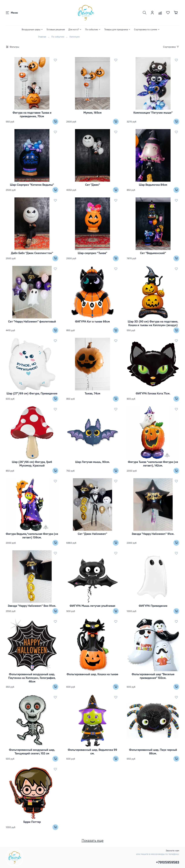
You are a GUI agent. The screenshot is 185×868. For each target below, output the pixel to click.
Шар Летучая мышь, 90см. (92, 462)
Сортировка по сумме (147, 29)
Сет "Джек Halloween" (92, 534)
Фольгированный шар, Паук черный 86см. (153, 751)
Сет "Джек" (92, 185)
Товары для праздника (117, 29)
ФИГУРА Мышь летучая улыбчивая (92, 606)
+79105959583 (168, 862)
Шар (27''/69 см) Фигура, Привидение (32, 393)
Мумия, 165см (92, 113)
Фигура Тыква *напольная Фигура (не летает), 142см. (153, 464)
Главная (42, 37)
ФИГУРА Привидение (153, 606)
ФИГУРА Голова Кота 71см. (153, 393)
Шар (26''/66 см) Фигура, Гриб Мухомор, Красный (32, 464)
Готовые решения (56, 29)
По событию (93, 29)
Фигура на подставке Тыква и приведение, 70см (32, 114)
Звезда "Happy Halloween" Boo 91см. (32, 606)
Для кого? (75, 29)
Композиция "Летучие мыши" (153, 113)
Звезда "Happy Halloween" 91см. (153, 534)
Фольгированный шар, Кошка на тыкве (92, 674)
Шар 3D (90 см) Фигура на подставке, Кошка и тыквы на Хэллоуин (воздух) (153, 323)
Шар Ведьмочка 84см (153, 185)
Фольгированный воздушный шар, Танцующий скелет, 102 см (32, 751)
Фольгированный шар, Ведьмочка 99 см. (92, 751)
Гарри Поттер (32, 822)
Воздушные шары (32, 29)
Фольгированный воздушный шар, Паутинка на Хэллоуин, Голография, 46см (32, 678)
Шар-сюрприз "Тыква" (92, 253)
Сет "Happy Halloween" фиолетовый (32, 321)
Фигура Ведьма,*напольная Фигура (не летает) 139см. (32, 536)
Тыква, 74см (92, 393)
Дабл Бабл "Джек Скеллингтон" (32, 253)
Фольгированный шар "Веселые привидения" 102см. (153, 676)
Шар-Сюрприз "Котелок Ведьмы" (32, 185)
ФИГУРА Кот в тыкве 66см (92, 321)
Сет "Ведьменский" (153, 253)
